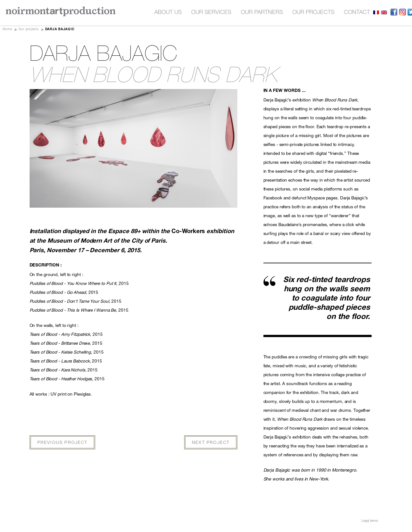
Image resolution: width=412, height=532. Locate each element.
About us (168, 13)
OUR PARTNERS (262, 13)
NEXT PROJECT (211, 443)
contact (357, 13)
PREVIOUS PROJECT (62, 443)
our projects (313, 13)
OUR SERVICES (211, 13)
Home (7, 30)
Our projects (29, 30)
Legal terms (370, 521)
